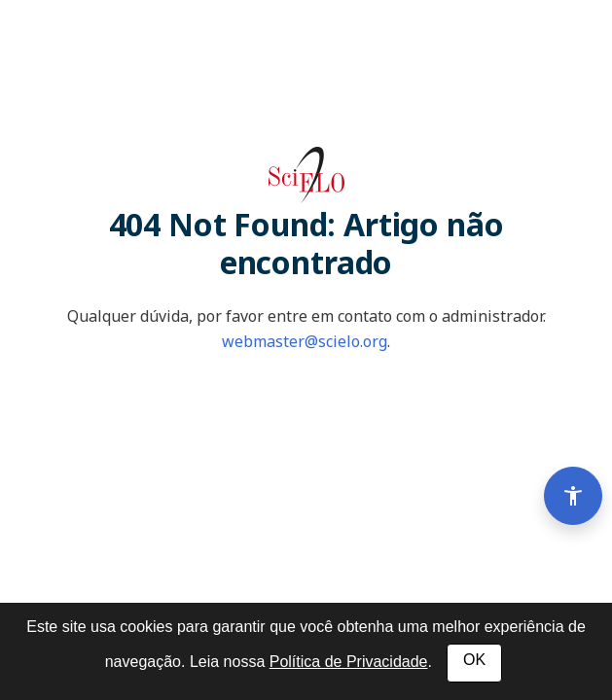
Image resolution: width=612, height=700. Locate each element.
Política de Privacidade (349, 662)
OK (474, 660)
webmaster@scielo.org (305, 341)
